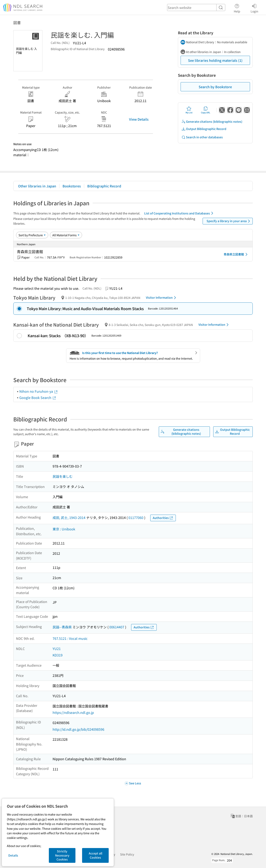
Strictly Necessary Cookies (62, 855)
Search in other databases (202, 137)
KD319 (58, 655)
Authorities (163, 518)
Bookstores (72, 186)
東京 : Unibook (64, 529)
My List (189, 110)
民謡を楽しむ (63, 476)
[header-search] (196, 7)
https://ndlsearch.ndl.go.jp (73, 712)
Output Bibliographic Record (204, 129)
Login (254, 8)
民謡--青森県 (62, 627)
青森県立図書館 (236, 254)
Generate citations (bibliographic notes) (212, 122)
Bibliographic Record (104, 186)
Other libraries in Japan (37, 186)
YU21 (57, 649)
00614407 (117, 627)
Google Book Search (38, 397)
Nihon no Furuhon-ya (39, 391)
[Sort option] (32, 235)
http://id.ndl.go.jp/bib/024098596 (78, 729)
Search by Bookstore (215, 87)
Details (13, 855)
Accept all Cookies (95, 855)
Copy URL (206, 110)
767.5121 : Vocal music (70, 638)
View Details (139, 119)
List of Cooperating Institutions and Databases (179, 213)
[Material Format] (66, 235)
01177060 (136, 518)
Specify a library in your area (229, 221)
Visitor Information (162, 298)
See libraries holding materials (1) (215, 60)
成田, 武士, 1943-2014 (69, 518)
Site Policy (127, 854)
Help (237, 8)
